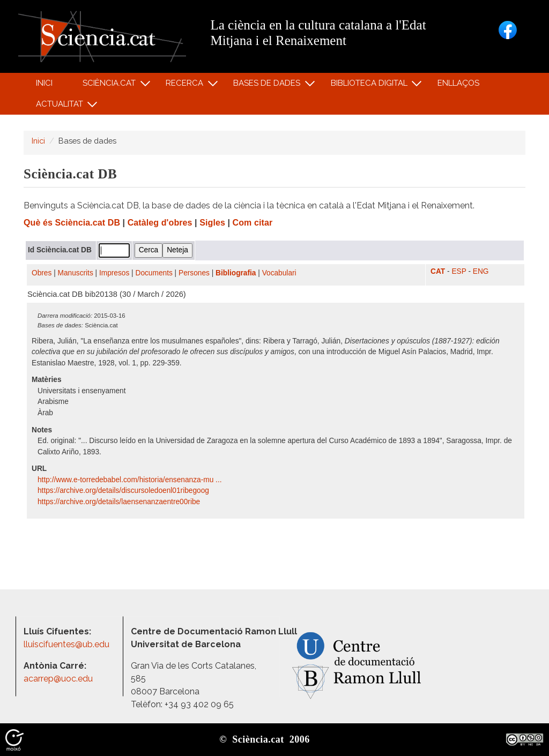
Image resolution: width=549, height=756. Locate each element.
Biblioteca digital (370, 85)
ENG (481, 271)
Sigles (212, 223)
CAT (438, 271)
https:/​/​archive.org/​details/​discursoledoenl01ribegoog (124, 491)
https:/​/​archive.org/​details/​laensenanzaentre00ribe (120, 502)
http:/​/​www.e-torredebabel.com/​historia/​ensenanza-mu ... (131, 480)
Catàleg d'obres (160, 223)
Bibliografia (236, 273)
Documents (154, 273)
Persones (194, 273)
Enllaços (458, 83)
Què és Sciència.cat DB (72, 223)
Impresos (114, 273)
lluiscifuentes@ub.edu (68, 644)
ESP (459, 271)
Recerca (186, 85)
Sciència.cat (110, 85)
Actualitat (61, 106)
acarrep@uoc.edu (58, 679)
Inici (44, 83)
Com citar (253, 223)
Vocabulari (279, 273)
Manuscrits (76, 273)
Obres (42, 273)
